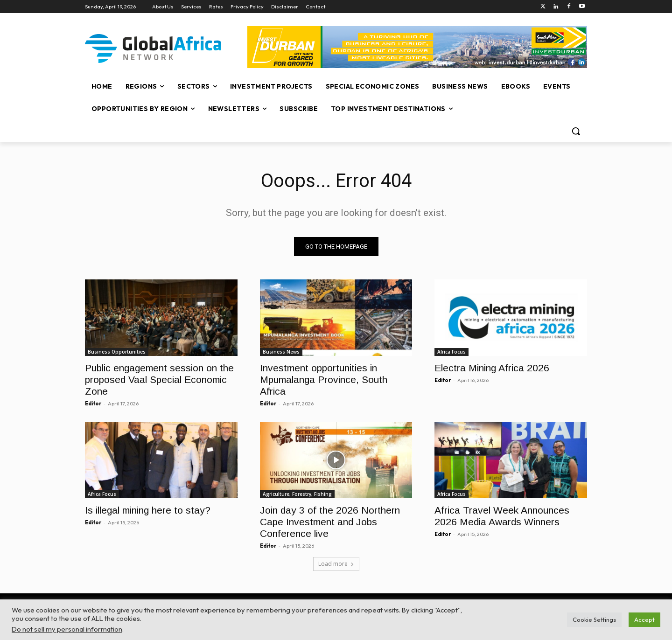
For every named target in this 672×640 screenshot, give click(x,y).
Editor (93, 403)
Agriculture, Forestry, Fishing (297, 494)
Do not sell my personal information (67, 629)
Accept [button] (644, 619)
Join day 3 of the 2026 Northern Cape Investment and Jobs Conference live (330, 522)
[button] (576, 131)
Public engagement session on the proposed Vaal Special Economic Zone (159, 379)
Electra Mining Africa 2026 (492, 367)
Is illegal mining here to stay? (148, 510)
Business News (281, 351)
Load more (336, 564)
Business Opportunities (117, 351)
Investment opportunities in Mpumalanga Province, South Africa (324, 379)
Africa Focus (451, 351)
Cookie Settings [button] (594, 619)
